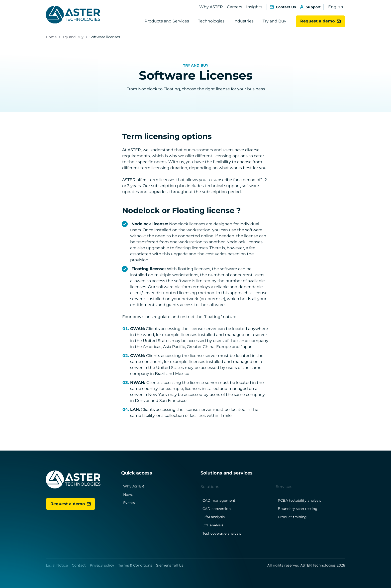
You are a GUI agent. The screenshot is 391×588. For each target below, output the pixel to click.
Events (129, 503)
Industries (244, 21)
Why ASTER (211, 7)
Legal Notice (57, 565)
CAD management (219, 500)
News (128, 494)
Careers (235, 7)
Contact (79, 565)
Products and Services (167, 21)
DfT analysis (213, 525)
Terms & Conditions (135, 565)
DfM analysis (214, 517)
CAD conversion (217, 509)
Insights (254, 7)
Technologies (211, 21)
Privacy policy (102, 565)
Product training (292, 517)
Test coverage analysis (222, 533)
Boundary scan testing (298, 509)
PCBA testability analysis (299, 500)
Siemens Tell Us (170, 565)
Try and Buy (274, 21)
